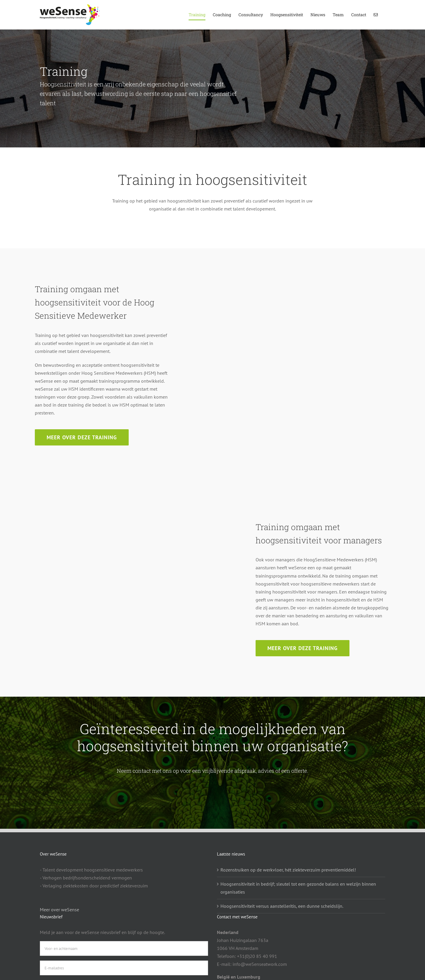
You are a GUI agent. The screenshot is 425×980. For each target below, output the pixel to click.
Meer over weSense (59, 910)
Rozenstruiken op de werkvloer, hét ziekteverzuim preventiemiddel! (288, 870)
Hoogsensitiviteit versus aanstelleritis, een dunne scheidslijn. (282, 906)
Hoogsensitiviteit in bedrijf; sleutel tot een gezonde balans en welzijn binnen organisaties (298, 888)
